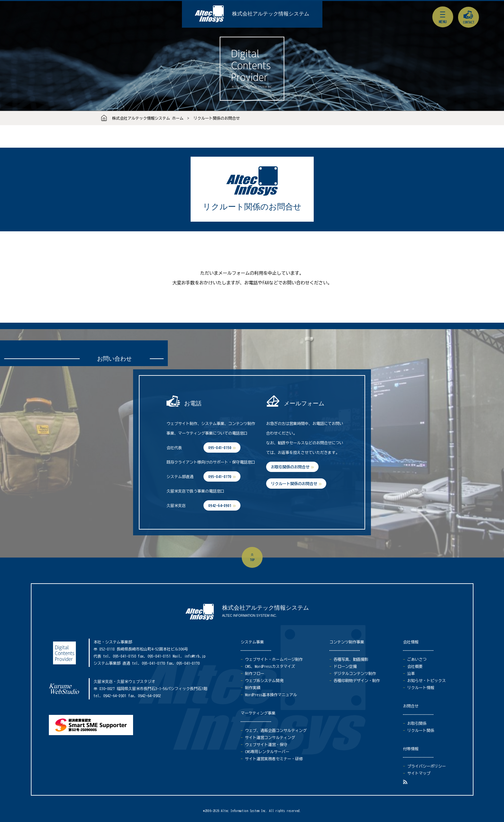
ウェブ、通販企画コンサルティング (276, 730)
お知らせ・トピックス (427, 680)
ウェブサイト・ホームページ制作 (274, 659)
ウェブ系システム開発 (264, 680)
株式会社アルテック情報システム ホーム (148, 118)
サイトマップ (419, 773)
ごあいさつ (417, 659)
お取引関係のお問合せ (290, 467)
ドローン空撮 (345, 666)
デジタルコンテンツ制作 (355, 673)
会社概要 (415, 666)
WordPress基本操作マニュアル (271, 695)
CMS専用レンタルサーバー (267, 752)
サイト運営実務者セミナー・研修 (274, 759)
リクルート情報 (421, 688)
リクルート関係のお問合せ (217, 118)
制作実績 (253, 688)
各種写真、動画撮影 (351, 659)
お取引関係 (417, 723)
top (252, 560)
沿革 (411, 673)
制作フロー (255, 673)
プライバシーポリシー (427, 766)
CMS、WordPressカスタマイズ (270, 666)
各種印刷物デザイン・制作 (357, 680)
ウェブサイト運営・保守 (266, 744)
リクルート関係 (421, 730)
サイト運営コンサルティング (270, 737)
